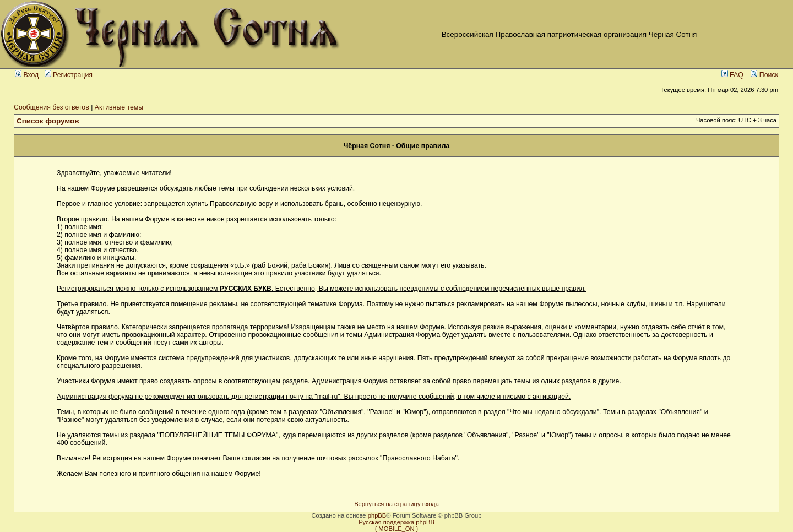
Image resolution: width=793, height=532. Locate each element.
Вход (27, 75)
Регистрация (69, 75)
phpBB (377, 515)
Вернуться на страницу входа (397, 504)
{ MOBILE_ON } (397, 529)
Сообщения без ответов (51, 107)
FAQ (732, 75)
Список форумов (48, 121)
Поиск (764, 75)
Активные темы (119, 107)
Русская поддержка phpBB (397, 522)
